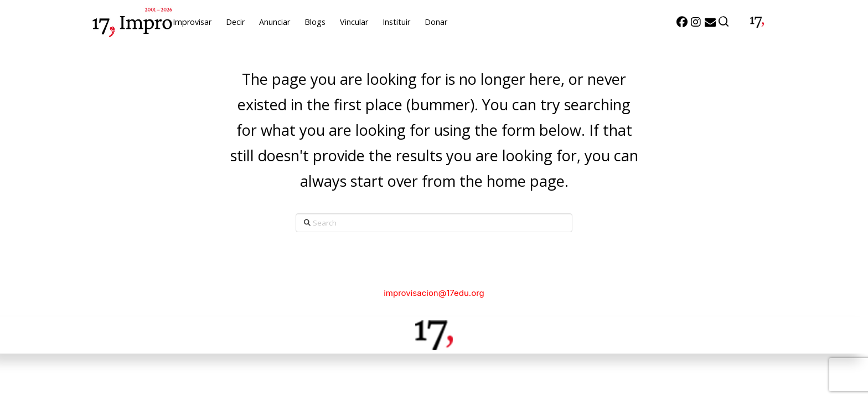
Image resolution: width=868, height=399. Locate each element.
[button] (724, 22)
